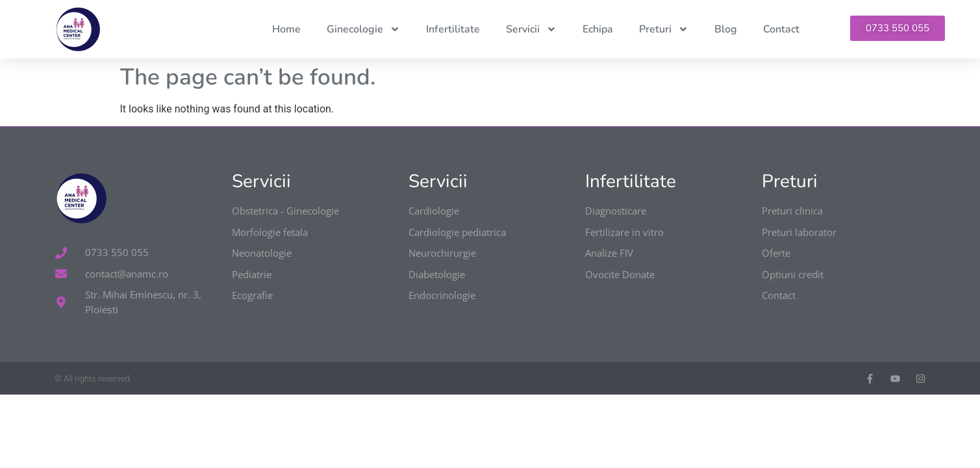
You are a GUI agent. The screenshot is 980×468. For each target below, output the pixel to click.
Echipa (598, 29)
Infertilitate (453, 29)
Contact (781, 29)
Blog (726, 29)
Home (286, 29)
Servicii (531, 29)
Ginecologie (363, 29)
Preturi (664, 29)
